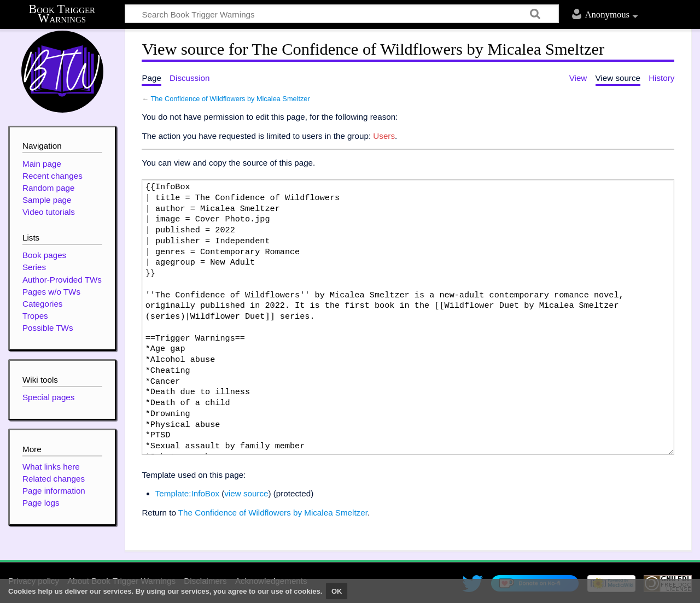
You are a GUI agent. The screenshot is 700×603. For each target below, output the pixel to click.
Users (384, 136)
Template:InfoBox (187, 493)
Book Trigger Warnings (62, 14)
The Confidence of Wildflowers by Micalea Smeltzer (230, 99)
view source (246, 493)
